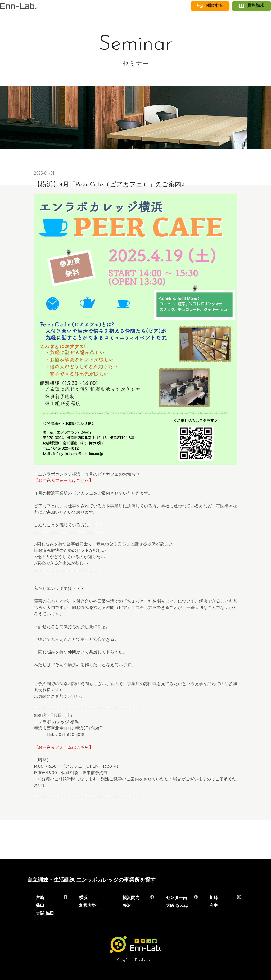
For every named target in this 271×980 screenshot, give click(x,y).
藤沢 (127, 906)
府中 (214, 906)
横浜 (83, 898)
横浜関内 (131, 898)
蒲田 (40, 906)
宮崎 (40, 898)
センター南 (177, 898)
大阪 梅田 (45, 914)
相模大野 (88, 906)
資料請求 (259, 17)
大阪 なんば (177, 906)
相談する (224, 17)
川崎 (214, 898)
